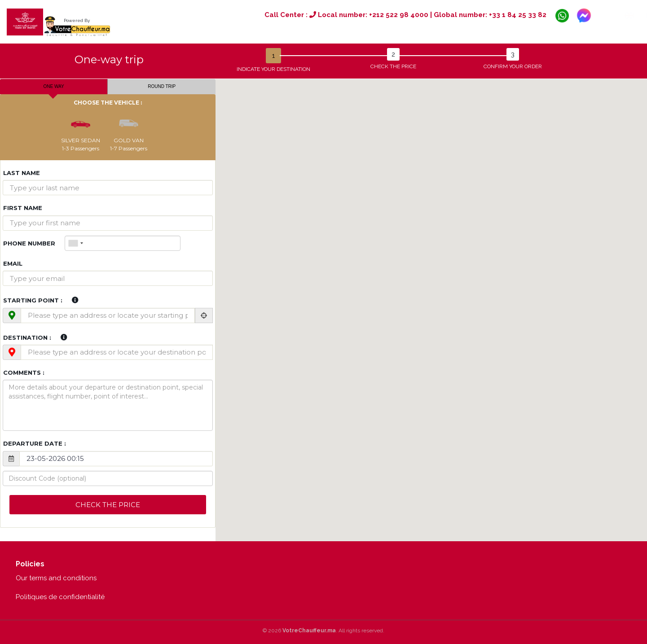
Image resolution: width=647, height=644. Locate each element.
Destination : (27, 337)
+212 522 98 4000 (399, 15)
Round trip (162, 86)
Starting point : (33, 300)
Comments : (24, 372)
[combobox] (75, 243)
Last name (22, 173)
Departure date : (35, 443)
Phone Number (29, 243)
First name (23, 208)
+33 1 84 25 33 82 (518, 15)
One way (54, 86)
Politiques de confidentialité (60, 597)
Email (13, 263)
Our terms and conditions (56, 578)
